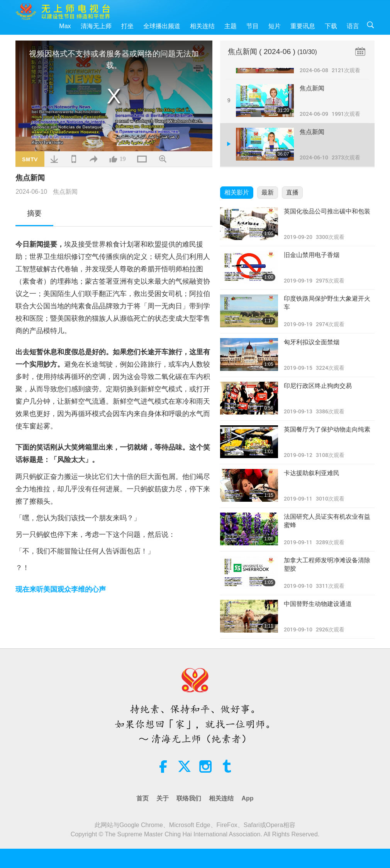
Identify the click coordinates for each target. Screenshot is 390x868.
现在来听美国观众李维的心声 (61, 589)
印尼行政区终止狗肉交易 (318, 386)
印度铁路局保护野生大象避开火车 (327, 303)
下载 (331, 26)
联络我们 (189, 798)
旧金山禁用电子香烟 (312, 255)
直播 (292, 192)
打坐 (127, 26)
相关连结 (202, 26)
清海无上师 (96, 26)
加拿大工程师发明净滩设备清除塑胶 (327, 564)
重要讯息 (303, 26)
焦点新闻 (65, 192)
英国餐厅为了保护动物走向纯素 (327, 429)
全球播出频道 (162, 26)
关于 (163, 798)
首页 (142, 798)
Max (65, 26)
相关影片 (237, 192)
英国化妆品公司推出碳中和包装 (327, 211)
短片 (275, 26)
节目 (253, 26)
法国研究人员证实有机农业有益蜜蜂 (327, 521)
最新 (268, 192)
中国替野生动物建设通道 (318, 604)
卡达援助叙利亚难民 (312, 473)
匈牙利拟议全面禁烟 (312, 342)
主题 (231, 26)
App (247, 798)
